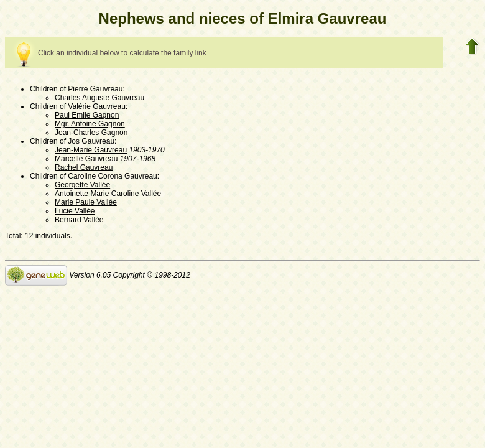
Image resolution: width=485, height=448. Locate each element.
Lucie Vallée (75, 211)
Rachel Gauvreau (84, 167)
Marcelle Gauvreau (86, 159)
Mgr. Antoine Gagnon (90, 124)
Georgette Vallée (82, 185)
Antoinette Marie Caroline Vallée (108, 194)
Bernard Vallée (79, 220)
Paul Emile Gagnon (87, 115)
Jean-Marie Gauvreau (91, 150)
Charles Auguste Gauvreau (99, 98)
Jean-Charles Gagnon (91, 133)
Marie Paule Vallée (86, 202)
